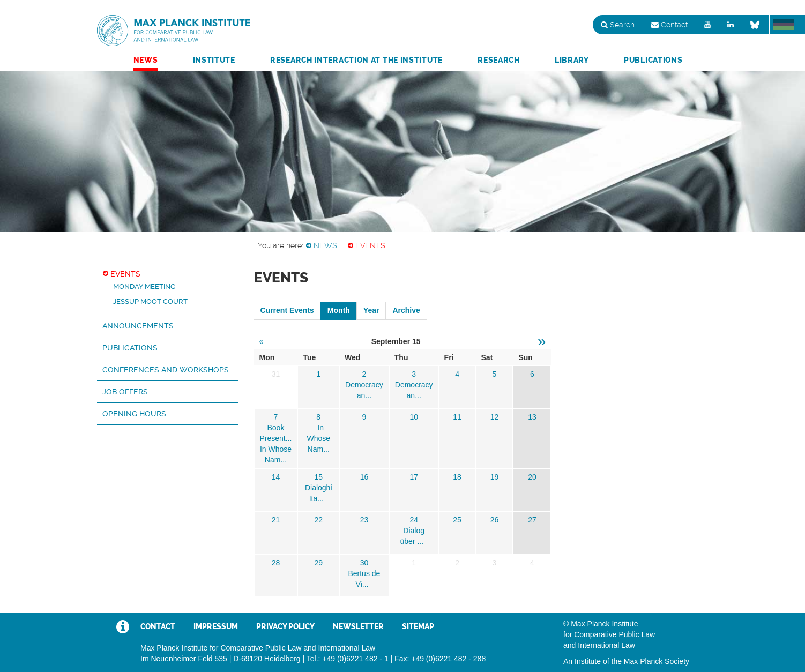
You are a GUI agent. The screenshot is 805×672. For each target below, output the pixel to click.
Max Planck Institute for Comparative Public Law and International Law (174, 31)
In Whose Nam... (318, 438)
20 (532, 477)
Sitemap (418, 626)
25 (457, 520)
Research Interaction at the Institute (356, 60)
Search (618, 25)
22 (318, 520)
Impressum (216, 626)
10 (414, 417)
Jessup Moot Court (150, 301)
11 (457, 417)
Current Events (287, 310)
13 (532, 417)
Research (499, 60)
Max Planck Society (657, 661)
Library (572, 60)
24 (414, 520)
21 (276, 520)
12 (495, 417)
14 (276, 477)
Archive (406, 310)
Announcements (138, 326)
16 (364, 477)
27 (532, 520)
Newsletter (358, 626)
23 (364, 520)
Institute (214, 60)
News (146, 60)
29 (318, 563)
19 (495, 477)
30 (364, 563)
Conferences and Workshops (166, 370)
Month (339, 310)
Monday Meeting (144, 286)
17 (414, 477)
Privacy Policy (285, 626)
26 (495, 520)
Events (370, 245)
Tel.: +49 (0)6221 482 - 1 (348, 659)
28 (276, 563)
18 (457, 477)
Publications (653, 60)
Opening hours (134, 414)
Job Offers (125, 392)
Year (371, 310)
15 (318, 477)
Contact (669, 25)
